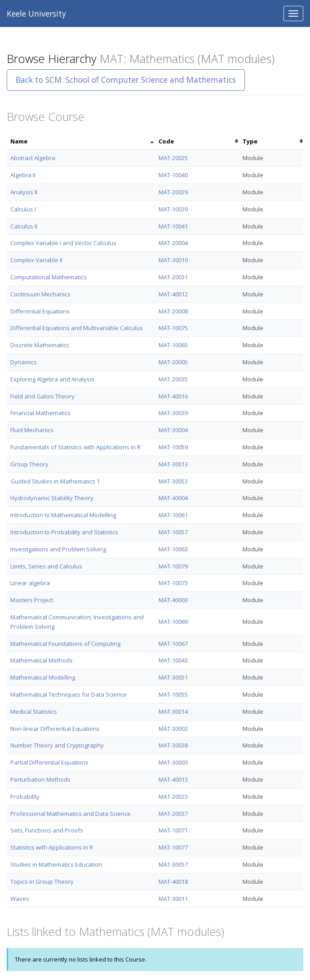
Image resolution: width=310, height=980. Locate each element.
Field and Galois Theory (42, 396)
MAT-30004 (173, 430)
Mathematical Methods (42, 660)
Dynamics (24, 362)
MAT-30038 (173, 745)
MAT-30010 (173, 260)
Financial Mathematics (40, 413)
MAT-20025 (173, 158)
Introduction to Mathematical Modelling (63, 515)
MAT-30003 (173, 762)
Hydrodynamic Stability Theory (52, 498)
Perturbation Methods (40, 779)
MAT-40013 (173, 779)
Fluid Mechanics (32, 430)
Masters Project (32, 600)
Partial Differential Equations (49, 762)
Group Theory (29, 464)
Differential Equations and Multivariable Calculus (77, 328)
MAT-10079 (173, 566)
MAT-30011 (173, 899)
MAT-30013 (173, 464)
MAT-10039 (173, 209)
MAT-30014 (173, 712)
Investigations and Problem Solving (58, 549)
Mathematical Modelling (43, 677)
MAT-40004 (173, 498)
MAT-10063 (173, 549)
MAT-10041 (173, 226)
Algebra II (23, 175)
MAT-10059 (173, 447)
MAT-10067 (173, 644)
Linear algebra (30, 583)
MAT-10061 (173, 515)
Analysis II (24, 192)
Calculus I (23, 209)
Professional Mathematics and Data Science (71, 814)
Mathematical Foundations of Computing (65, 644)
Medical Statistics (34, 712)
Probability (25, 797)
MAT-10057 (173, 532)
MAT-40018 (173, 882)
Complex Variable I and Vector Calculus (63, 243)
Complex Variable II (36, 260)
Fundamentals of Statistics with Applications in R (75, 447)
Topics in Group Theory (42, 882)
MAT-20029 (173, 192)
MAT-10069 (173, 622)
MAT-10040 (173, 175)
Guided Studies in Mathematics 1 (55, 481)
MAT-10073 (173, 583)
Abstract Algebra (33, 158)
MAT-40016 (173, 396)
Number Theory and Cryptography (57, 745)
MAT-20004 (173, 243)
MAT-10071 (173, 830)
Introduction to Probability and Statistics (64, 532)
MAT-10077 (173, 847)
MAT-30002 (173, 729)
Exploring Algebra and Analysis (52, 379)
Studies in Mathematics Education (56, 864)
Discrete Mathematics (40, 345)
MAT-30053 (173, 481)
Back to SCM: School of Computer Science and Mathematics (126, 80)
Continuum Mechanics (40, 294)
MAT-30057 (173, 864)
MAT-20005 (173, 362)
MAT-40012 (173, 294)
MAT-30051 (173, 677)
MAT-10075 (173, 328)
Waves (20, 899)
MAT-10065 (173, 345)
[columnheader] (81, 141)
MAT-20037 (173, 814)
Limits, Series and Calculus (46, 566)
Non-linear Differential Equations (55, 729)
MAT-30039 (173, 413)
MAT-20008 (173, 311)
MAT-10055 (173, 694)
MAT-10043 (173, 660)
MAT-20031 (173, 277)
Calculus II (24, 226)
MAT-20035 (173, 379)
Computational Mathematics (49, 277)
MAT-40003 (173, 600)
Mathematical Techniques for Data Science (69, 694)
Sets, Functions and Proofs (47, 830)
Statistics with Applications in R (52, 847)
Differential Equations (40, 311)
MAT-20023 (173, 797)
